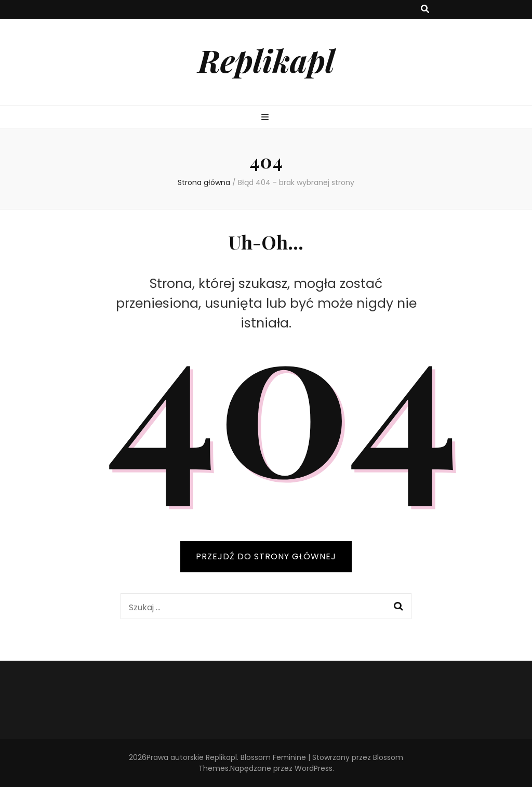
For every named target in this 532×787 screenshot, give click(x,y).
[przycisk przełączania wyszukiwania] (425, 10)
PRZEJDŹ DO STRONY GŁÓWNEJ (266, 556)
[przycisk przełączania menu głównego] (266, 118)
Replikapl (266, 60)
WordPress (314, 768)
